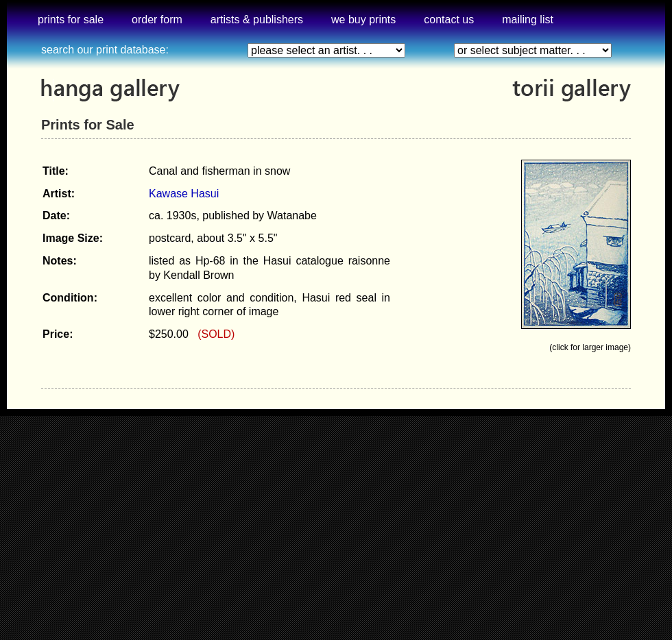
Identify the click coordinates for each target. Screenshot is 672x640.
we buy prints (363, 20)
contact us (449, 20)
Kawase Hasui (184, 194)
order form (157, 20)
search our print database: (105, 50)
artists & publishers (257, 20)
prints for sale (71, 20)
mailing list (528, 20)
